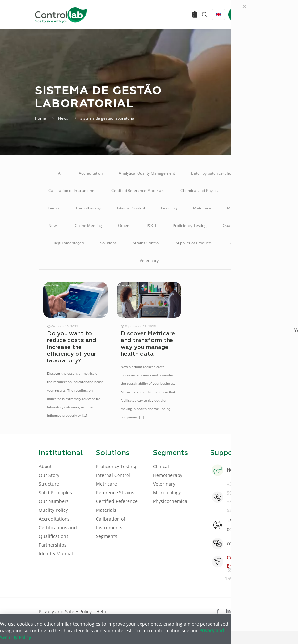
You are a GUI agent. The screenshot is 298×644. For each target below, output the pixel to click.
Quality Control (236, 225)
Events (54, 208)
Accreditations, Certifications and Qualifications (58, 527)
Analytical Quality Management (147, 173)
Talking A (236, 243)
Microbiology (239, 208)
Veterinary (149, 260)
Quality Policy (53, 510)
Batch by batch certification (216, 173)
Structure (49, 484)
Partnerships (53, 545)
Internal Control (131, 208)
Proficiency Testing (190, 225)
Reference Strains (115, 493)
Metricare (202, 208)
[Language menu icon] (219, 15)
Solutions (108, 243)
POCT (152, 225)
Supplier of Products (194, 243)
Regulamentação (69, 243)
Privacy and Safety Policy (66, 612)
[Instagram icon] (249, 611)
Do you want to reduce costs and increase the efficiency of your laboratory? (72, 347)
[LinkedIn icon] (228, 611)
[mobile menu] (180, 15)
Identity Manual (56, 554)
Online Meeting (88, 225)
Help (101, 612)
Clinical (243, 191)
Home (40, 118)
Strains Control (146, 243)
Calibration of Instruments (72, 191)
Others (124, 225)
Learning (169, 208)
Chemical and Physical (200, 191)
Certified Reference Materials (138, 191)
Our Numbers (54, 501)
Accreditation (91, 173)
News (63, 118)
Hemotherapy (88, 208)
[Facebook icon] (218, 611)
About (45, 466)
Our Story (49, 475)
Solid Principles (55, 493)
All (60, 173)
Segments (107, 536)
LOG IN (246, 14)
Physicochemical (171, 501)
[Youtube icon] (239, 611)
